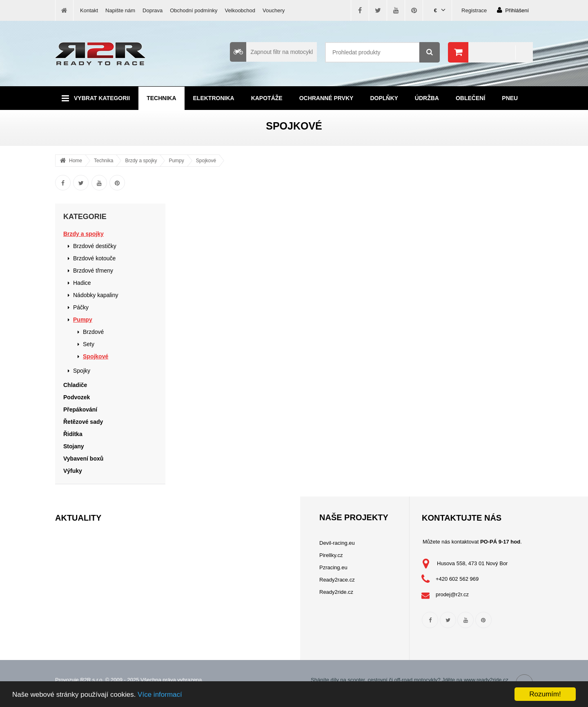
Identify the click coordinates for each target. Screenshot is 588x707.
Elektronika (214, 98)
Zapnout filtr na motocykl (271, 52)
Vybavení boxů (83, 459)
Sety (89, 344)
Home (76, 161)
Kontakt (89, 10)
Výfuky (73, 471)
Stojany (74, 446)
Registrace (474, 10)
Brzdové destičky (95, 246)
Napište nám (120, 10)
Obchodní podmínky (194, 10)
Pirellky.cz (331, 555)
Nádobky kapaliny (96, 295)
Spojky (82, 371)
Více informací (160, 695)
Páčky (81, 307)
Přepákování (80, 409)
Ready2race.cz (337, 580)
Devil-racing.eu (337, 543)
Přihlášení (513, 10)
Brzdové (93, 332)
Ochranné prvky (326, 98)
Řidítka (73, 434)
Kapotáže (267, 98)
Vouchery (274, 10)
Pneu (510, 98)
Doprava (153, 10)
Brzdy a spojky (141, 161)
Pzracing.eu (333, 567)
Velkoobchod (240, 10)
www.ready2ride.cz (486, 680)
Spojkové (206, 161)
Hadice (82, 283)
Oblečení (470, 98)
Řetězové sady (83, 422)
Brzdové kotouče (94, 258)
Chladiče (75, 385)
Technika (161, 98)
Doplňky (384, 98)
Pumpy (176, 161)
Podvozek (77, 397)
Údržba (427, 98)
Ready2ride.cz (336, 592)
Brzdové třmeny (93, 271)
